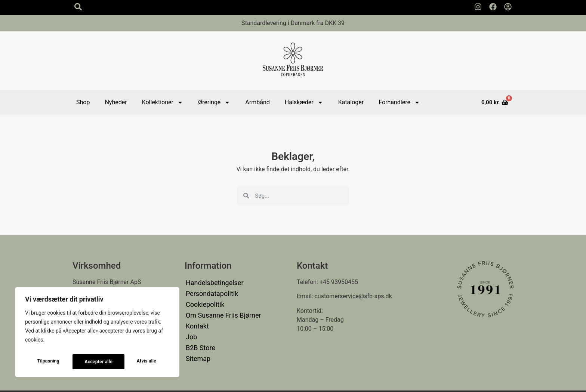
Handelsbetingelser (212, 282)
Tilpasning (47, 362)
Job (191, 327)
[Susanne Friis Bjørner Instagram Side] (478, 7)
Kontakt (196, 318)
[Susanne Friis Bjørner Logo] (293, 61)
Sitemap (197, 345)
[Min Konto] (508, 7)
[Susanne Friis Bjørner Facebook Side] (493, 7)
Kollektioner (163, 102)
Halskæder (304, 102)
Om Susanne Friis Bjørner (219, 309)
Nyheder (116, 102)
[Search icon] (78, 7)
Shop (83, 102)
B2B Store (199, 336)
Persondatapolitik (209, 291)
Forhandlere (399, 102)
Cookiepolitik (203, 300)
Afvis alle (94, 362)
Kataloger (351, 102)
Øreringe (214, 102)
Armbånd (257, 102)
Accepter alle (144, 362)
